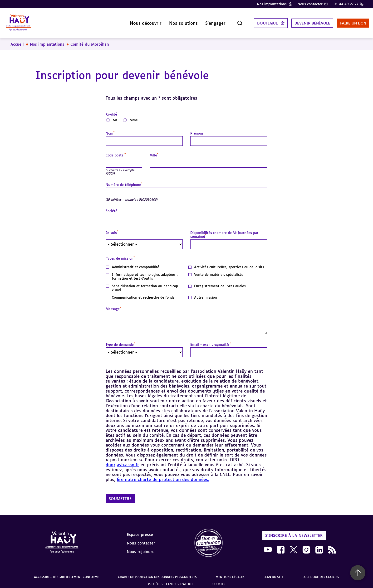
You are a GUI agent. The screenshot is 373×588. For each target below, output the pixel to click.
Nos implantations (272, 4)
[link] (209, 539)
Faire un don (346, 21)
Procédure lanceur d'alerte (171, 580)
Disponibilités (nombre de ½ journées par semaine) (224, 231)
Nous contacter (310, 4)
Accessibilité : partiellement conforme (66, 573)
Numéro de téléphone (124, 181)
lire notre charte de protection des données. (163, 476)
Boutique (257, 21)
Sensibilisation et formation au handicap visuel (145, 284)
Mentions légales (230, 573)
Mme (134, 116)
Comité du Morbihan (90, 40)
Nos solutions (172, 21)
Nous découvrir (135, 21)
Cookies (219, 580)
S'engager (204, 21)
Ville (154, 151)
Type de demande (120, 341)
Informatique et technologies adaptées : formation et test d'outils (145, 273)
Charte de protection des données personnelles (157, 573)
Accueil (17, 40)
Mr (115, 116)
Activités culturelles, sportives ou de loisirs (229, 263)
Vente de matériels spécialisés (219, 271)
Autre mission (206, 294)
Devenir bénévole (303, 21)
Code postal (116, 151)
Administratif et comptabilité (135, 263)
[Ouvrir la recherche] (229, 21)
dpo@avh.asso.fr (122, 461)
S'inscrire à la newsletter (294, 532)
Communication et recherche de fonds (143, 294)
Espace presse (140, 531)
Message (113, 305)
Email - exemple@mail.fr (211, 341)
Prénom (197, 130)
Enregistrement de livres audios (220, 282)
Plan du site (274, 573)
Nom (110, 130)
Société (111, 207)
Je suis (112, 229)
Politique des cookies (321, 573)
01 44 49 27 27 (346, 4)
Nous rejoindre (141, 548)
